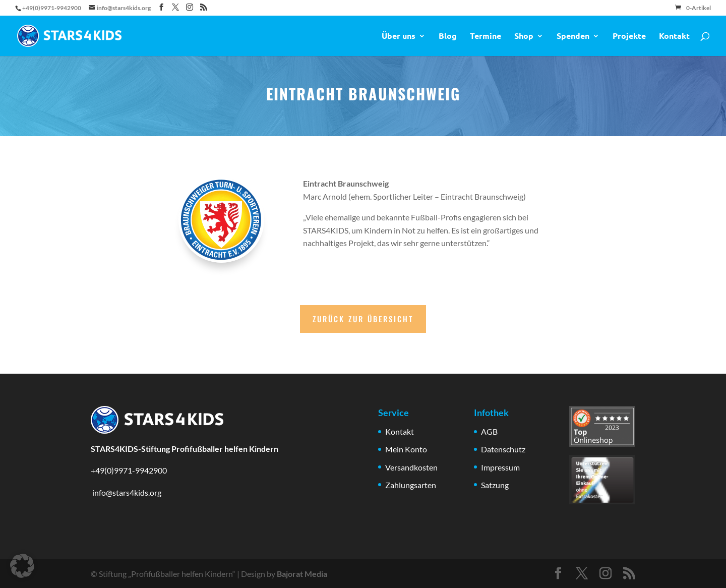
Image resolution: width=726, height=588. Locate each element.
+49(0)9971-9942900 (129, 470)
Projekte (629, 37)
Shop (524, 37)
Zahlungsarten (411, 485)
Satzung (495, 485)
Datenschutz (503, 449)
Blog (448, 37)
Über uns (399, 37)
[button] (22, 566)
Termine (486, 37)
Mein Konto (406, 449)
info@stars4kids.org (126, 492)
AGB (489, 431)
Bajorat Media (302, 574)
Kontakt (674, 37)
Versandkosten (411, 467)
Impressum (500, 467)
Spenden (573, 37)
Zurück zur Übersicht (363, 319)
